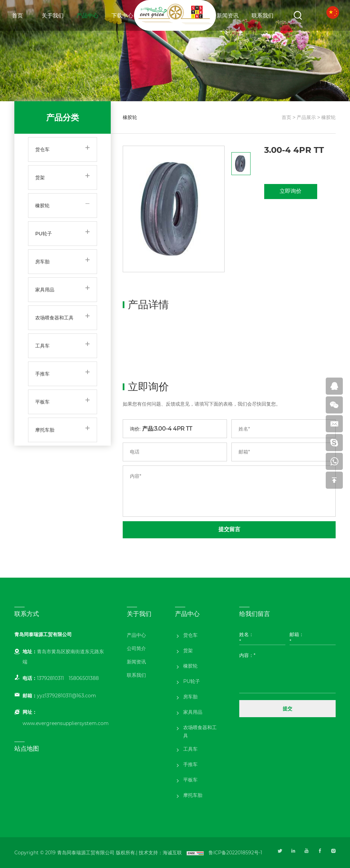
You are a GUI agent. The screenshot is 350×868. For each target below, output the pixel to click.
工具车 (42, 346)
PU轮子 (44, 234)
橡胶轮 (42, 206)
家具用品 (45, 290)
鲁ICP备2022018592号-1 (235, 853)
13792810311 (50, 678)
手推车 (42, 374)
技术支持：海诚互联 (160, 853)
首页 (17, 16)
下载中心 (122, 16)
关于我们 (53, 16)
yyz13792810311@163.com (66, 696)
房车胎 (42, 262)
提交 (287, 709)
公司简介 (136, 648)
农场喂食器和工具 (54, 318)
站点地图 (27, 749)
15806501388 (84, 678)
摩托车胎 (45, 430)
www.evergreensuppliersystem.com (66, 723)
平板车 (42, 402)
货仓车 (42, 149)
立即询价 (291, 191)
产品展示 (306, 117)
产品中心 (87, 16)
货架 (40, 177)
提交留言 (229, 529)
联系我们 (262, 16)
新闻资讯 (228, 16)
